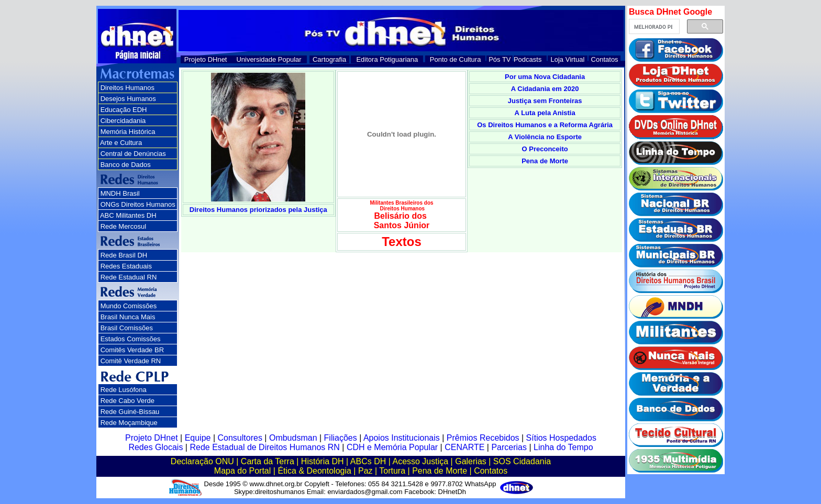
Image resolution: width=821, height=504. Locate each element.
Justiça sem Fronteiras (545, 101)
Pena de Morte (545, 161)
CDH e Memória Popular (392, 447)
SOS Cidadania (522, 461)
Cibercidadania (123, 121)
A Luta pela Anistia (545, 113)
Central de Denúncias (133, 154)
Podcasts (528, 59)
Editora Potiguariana (387, 59)
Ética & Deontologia (314, 471)
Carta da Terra (268, 461)
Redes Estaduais (126, 266)
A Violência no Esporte (545, 137)
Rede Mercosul (123, 226)
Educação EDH (124, 110)
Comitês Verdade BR (132, 350)
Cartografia (329, 59)
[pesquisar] (653, 27)
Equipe (198, 438)
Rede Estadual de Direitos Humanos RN (264, 447)
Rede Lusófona (124, 390)
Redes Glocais (156, 447)
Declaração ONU (202, 461)
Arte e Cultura (121, 143)
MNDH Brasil (120, 193)
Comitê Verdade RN (131, 361)
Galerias (471, 461)
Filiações (341, 438)
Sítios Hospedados (561, 438)
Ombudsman (293, 438)
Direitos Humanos (127, 88)
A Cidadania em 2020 (545, 89)
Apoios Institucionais (402, 438)
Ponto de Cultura (456, 59)
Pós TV (500, 59)
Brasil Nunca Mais (128, 317)
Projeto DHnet (206, 59)
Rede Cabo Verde (127, 401)
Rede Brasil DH (124, 255)
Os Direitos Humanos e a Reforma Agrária (545, 125)
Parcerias (509, 447)
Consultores (240, 438)
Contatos (605, 59)
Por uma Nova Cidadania (545, 77)
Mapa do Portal (243, 471)
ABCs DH (368, 461)
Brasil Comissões (127, 328)
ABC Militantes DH (128, 215)
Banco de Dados (126, 165)
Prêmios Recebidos (483, 438)
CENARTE (464, 447)
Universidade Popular (269, 59)
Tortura (392, 471)
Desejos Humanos (128, 99)
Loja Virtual (568, 59)
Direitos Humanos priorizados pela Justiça (258, 210)
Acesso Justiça (420, 461)
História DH (323, 461)
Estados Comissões (131, 339)
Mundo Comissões (129, 306)
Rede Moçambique (129, 423)
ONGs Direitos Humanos (138, 204)
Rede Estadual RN (129, 277)
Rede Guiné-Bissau (130, 412)
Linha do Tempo (563, 447)
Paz (365, 471)
